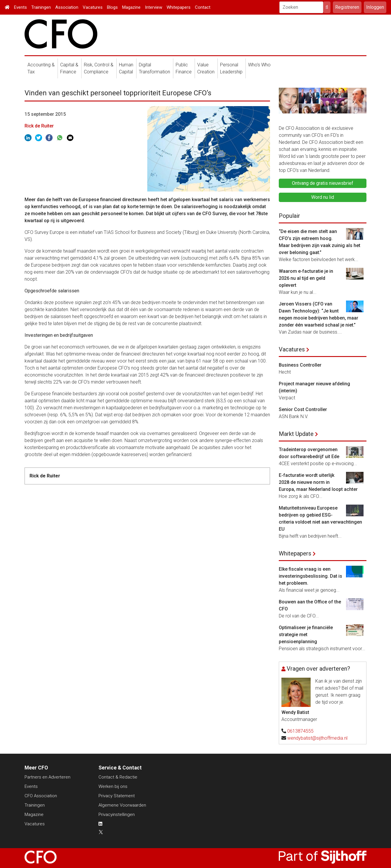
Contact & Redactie (118, 777)
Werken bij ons (113, 786)
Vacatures (93, 7)
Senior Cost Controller (303, 409)
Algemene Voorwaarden (122, 805)
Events (20, 7)
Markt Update (296, 434)
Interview (154, 7)
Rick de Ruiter (39, 126)
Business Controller (300, 365)
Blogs (112, 7)
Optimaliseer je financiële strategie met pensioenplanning (306, 635)
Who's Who (259, 65)
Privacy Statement (117, 796)
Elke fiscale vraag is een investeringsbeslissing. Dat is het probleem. (310, 576)
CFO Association (41, 796)
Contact (203, 7)
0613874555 (300, 731)
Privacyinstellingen (117, 814)
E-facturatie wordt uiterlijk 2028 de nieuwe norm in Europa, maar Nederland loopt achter (318, 482)
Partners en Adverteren (47, 777)
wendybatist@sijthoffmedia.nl (317, 738)
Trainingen (41, 7)
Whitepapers (179, 7)
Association (67, 7)
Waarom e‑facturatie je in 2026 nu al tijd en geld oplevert (306, 278)
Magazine (131, 7)
